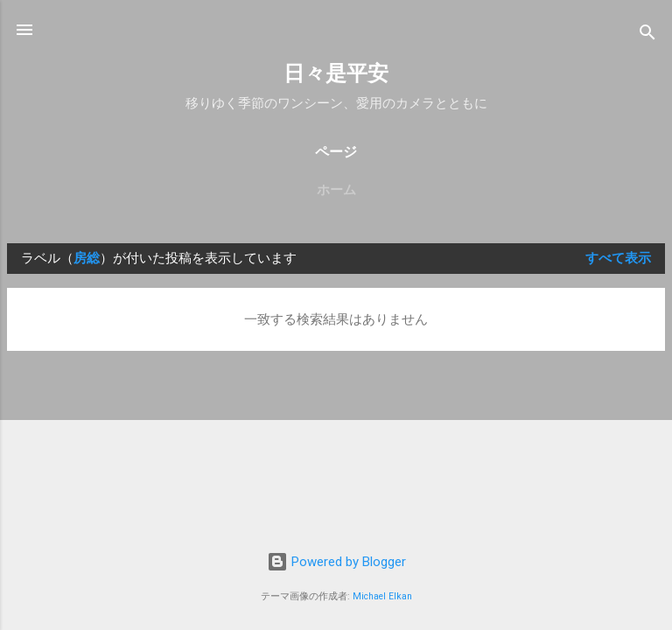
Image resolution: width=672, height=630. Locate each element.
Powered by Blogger (336, 562)
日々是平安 (336, 73)
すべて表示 (618, 258)
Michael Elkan (382, 596)
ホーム (336, 190)
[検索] (647, 35)
